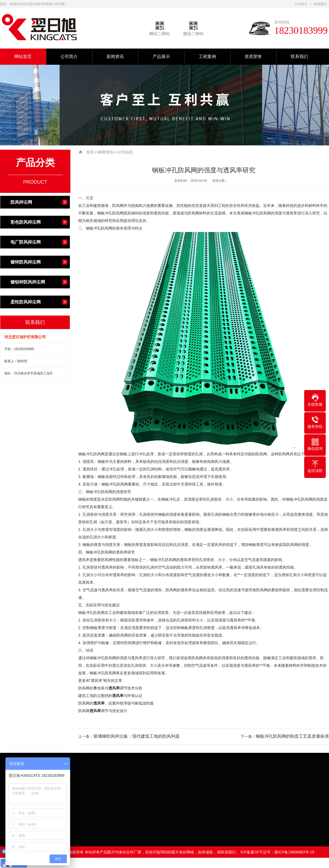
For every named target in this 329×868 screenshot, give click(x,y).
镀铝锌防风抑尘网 (28, 282)
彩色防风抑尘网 (26, 222)
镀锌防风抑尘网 (26, 262)
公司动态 (125, 152)
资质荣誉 (253, 57)
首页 (90, 152)
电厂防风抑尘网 (26, 242)
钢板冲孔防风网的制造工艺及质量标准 (292, 736)
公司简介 (301, 4)
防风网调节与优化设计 (103, 711)
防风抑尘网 (21, 202)
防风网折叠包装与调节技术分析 (110, 688)
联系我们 (320, 4)
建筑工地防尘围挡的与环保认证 (110, 696)
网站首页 (23, 57)
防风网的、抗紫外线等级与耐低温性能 (116, 703)
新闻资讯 (115, 57)
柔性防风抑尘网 (26, 302)
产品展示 (161, 57)
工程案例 (207, 57)
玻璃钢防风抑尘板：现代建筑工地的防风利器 (136, 736)
